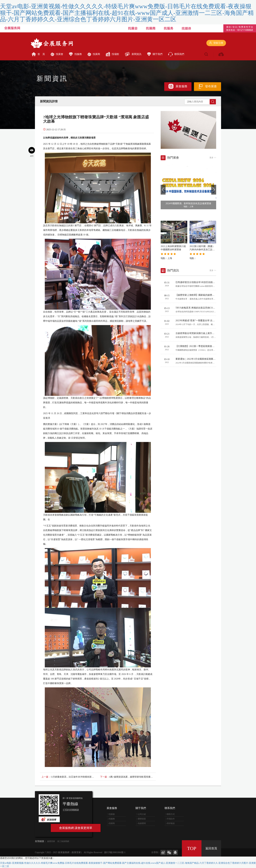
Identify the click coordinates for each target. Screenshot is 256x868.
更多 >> (213, 158)
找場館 (112, 54)
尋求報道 (171, 823)
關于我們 (155, 54)
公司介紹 (142, 814)
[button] (163, 190)
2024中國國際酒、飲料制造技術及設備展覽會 (188, 203)
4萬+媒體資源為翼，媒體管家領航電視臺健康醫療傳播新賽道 (140, 777)
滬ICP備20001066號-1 (115, 852)
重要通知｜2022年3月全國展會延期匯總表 (197, 359)
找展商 (94, 54)
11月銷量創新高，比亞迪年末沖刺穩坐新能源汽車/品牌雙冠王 (82, 777)
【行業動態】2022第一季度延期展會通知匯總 (198, 346)
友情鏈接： (41, 841)
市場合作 (171, 819)
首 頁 (38, 54)
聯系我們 (176, 54)
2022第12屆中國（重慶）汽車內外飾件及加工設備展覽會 (202, 250)
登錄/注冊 (216, 43)
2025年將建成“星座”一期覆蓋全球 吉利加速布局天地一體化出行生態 (210, 321)
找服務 (75, 54)
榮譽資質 (142, 819)
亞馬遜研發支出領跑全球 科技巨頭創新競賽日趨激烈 (202, 282)
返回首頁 (211, 848)
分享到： (156, 852)
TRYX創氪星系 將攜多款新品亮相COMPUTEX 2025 (201, 308)
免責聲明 (142, 823)
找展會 (57, 54)
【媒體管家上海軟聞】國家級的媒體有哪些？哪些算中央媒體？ (208, 295)
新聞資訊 (133, 54)
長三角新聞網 (63, 841)
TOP (192, 848)
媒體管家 (51, 841)
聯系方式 (171, 814)
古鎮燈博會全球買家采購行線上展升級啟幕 (197, 333)
